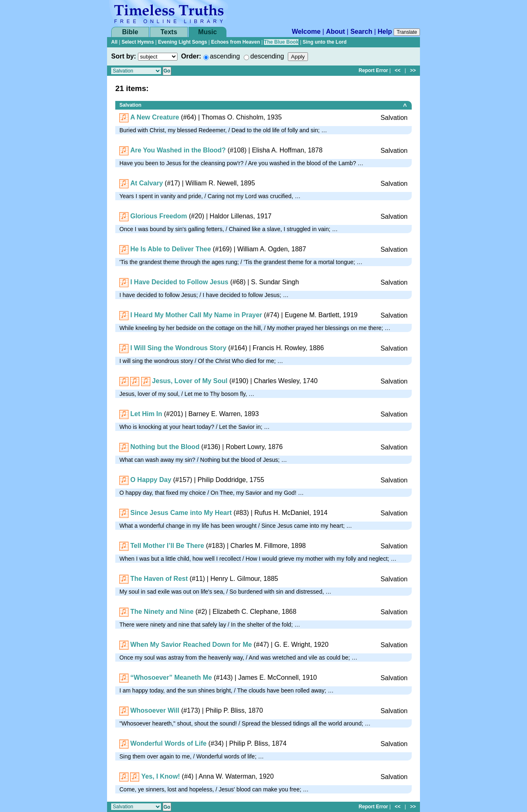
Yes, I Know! (161, 776)
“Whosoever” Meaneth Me (171, 677)
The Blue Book (281, 42)
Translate (407, 32)
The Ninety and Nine (162, 612)
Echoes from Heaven (236, 42)
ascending (225, 56)
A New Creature (155, 117)
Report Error (373, 70)
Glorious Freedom (159, 216)
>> (413, 70)
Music (207, 32)
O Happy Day (151, 480)
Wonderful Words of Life (168, 743)
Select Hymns (138, 42)
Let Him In (146, 414)
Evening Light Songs (183, 42)
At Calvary (146, 183)
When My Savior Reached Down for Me (191, 645)
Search (361, 32)
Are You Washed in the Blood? (178, 150)
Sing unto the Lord (325, 42)
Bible (130, 32)
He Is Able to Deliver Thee (170, 249)
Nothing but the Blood (165, 447)
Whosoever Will (155, 710)
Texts (169, 32)
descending (267, 56)
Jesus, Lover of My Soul (190, 381)
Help (385, 32)
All (114, 42)
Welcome (306, 32)
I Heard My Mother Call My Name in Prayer (196, 315)
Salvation (130, 105)
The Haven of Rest (159, 579)
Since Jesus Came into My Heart (181, 513)
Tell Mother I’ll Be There (167, 546)
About (336, 32)
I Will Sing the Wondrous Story (178, 348)
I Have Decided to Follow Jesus (179, 282)
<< (398, 70)
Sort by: (124, 56)
